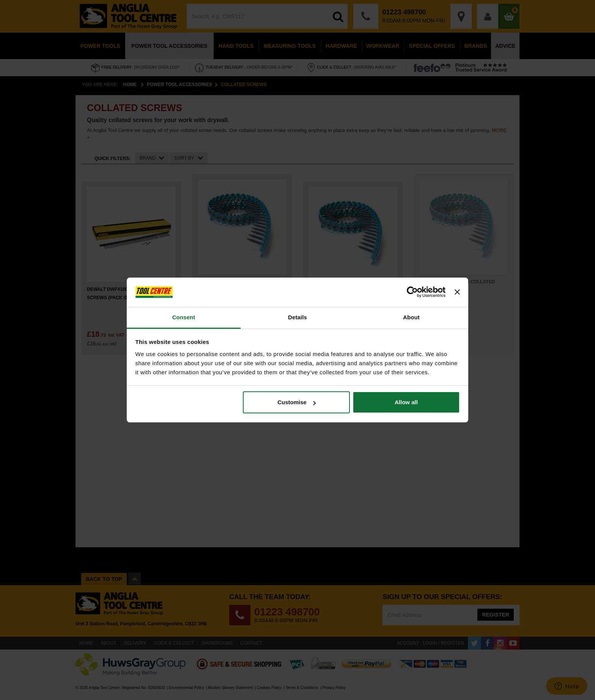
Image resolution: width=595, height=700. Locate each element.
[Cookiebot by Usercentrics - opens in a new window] (412, 292)
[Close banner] (457, 292)
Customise (297, 402)
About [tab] (411, 317)
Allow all (406, 402)
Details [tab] (297, 317)
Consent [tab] (184, 317)
